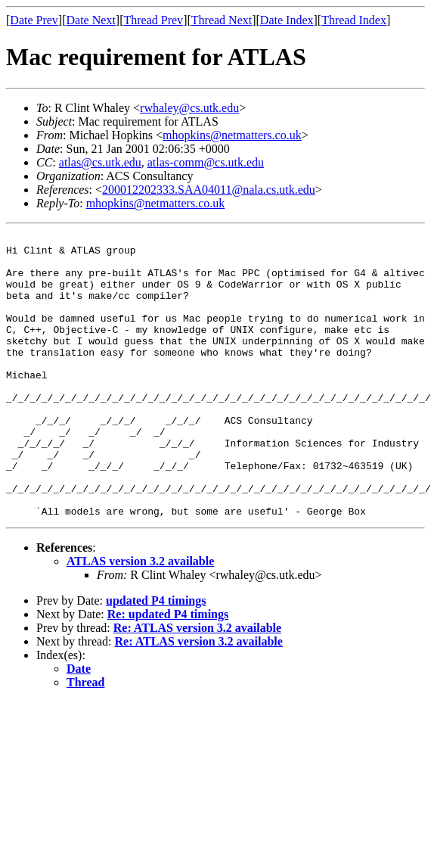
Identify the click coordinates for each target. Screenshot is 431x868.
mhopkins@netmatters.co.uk (232, 135)
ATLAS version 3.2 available (140, 618)
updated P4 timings (156, 657)
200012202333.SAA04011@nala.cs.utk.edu (209, 190)
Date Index (287, 20)
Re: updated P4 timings (168, 671)
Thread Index (354, 20)
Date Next (91, 20)
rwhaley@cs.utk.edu (189, 108)
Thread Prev (153, 20)
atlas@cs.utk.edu (100, 162)
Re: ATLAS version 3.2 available (197, 684)
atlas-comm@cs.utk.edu (206, 162)
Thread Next (222, 20)
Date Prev (34, 20)
